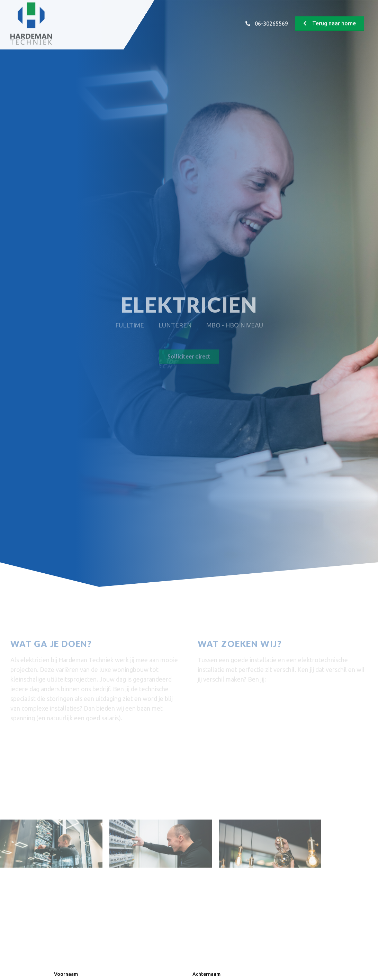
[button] (330, 18)
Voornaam (66, 974)
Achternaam (206, 974)
